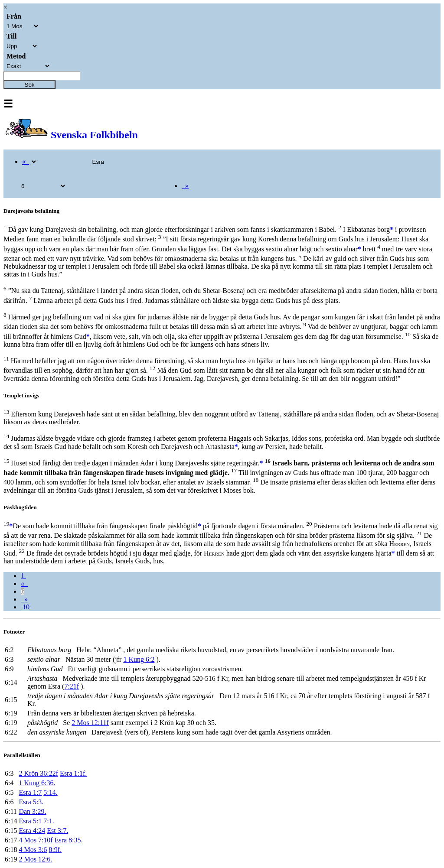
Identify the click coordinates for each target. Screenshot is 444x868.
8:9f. (55, 850)
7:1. (49, 821)
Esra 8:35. (69, 840)
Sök (30, 85)
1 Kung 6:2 (139, 659)
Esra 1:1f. (73, 773)
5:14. (50, 792)
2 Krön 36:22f (38, 773)
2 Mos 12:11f (90, 723)
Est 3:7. (57, 831)
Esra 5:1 (30, 821)
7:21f (72, 686)
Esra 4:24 (32, 831)
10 (25, 607)
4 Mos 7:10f (36, 840)
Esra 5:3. (31, 802)
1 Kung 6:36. (37, 783)
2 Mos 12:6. (35, 859)
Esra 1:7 (30, 792)
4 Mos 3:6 (33, 850)
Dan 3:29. (32, 811)
